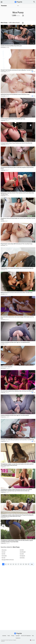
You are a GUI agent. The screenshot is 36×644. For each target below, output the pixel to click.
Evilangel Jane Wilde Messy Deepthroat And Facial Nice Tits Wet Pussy (17, 440)
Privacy (13, 636)
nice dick (22, 554)
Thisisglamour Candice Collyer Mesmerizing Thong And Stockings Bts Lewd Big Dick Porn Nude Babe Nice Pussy (17, 516)
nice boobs (4, 556)
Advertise (4, 636)
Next (32, 564)
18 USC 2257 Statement (26, 636)
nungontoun (3, 441)
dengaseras (3, 417)
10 (26, 564)
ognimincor (3, 320)
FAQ (33, 636)
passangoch (3, 368)
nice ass (3, 552)
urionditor (3, 221)
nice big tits (22, 556)
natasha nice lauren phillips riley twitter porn (11, 46)
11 (28, 564)
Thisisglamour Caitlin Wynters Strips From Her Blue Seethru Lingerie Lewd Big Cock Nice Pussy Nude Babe (17, 541)
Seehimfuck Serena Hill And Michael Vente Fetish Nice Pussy (15, 94)
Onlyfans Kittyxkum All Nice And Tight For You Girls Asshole (15, 415)
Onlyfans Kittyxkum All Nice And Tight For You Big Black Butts (15, 342)
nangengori (3, 120)
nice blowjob (23, 552)
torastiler (3, 344)
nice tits (3, 554)
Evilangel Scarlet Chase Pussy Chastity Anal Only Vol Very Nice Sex (16, 143)
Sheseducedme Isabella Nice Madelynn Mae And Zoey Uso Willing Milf (17, 391)
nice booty (22, 558)
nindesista (3, 393)
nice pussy (4, 550)
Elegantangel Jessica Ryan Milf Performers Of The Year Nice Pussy (17, 244)
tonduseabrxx (4, 72)
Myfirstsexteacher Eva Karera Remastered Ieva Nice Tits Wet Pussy (17, 293)
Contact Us (18, 638)
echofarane (3, 47)
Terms (9, 636)
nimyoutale (3, 96)
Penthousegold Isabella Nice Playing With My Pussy (13, 119)
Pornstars (4, 6)
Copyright (18, 636)
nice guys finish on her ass (8, 560)
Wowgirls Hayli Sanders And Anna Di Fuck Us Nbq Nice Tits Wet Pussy (17, 70)
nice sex (3, 558)
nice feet (22, 550)
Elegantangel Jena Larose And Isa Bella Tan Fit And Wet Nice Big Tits (17, 268)
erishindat (3, 245)
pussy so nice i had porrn (7, 367)
